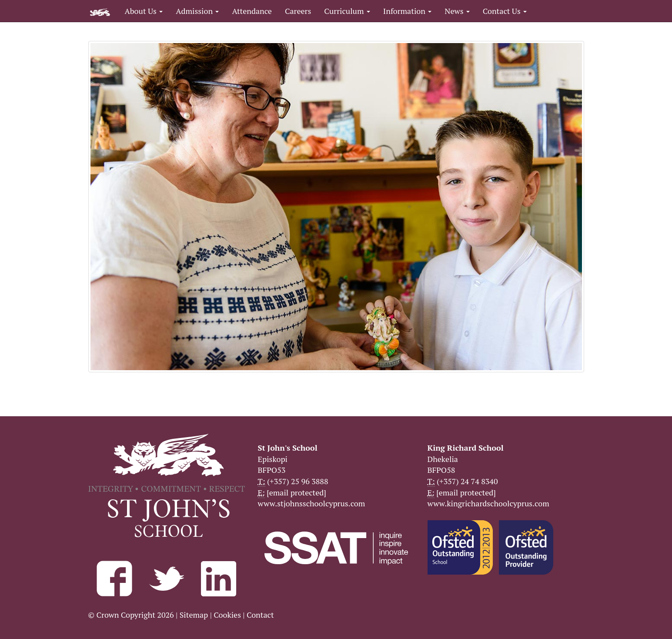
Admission (197, 11)
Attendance (252, 11)
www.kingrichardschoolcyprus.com (488, 503)
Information (407, 11)
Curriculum (347, 11)
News (457, 11)
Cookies (227, 615)
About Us (144, 11)
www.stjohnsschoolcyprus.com (312, 503)
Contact (260, 615)
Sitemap (194, 615)
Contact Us (505, 11)
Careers (298, 11)
